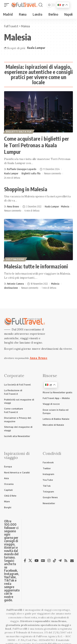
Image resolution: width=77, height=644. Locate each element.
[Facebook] (25, 561)
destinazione (15, 259)
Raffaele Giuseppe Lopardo (22, 169)
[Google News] (43, 561)
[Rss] (66, 561)
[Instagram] (49, 561)
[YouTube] (36, 561)
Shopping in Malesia (26, 189)
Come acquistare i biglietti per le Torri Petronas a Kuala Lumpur (37, 145)
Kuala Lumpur (36, 48)
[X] (30, 561)
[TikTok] (55, 561)
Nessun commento (52, 173)
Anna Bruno (13, 206)
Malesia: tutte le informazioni (36, 266)
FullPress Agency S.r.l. (49, 636)
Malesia (65, 206)
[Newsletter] (72, 561)
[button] (8, 5)
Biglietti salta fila (19, 132)
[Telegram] (60, 561)
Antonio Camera (15, 284)
